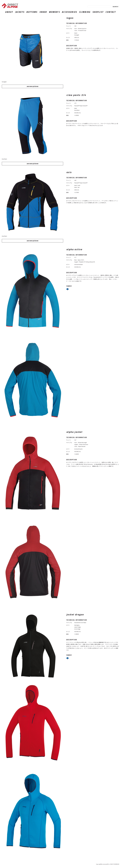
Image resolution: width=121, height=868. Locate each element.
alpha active (74, 249)
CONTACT (111, 12)
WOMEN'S (54, 12)
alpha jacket (74, 432)
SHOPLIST (98, 12)
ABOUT (9, 12)
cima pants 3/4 (76, 95)
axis (69, 172)
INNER (43, 12)
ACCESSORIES (69, 12)
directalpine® (105, 864)
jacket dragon (75, 614)
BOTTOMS (32, 12)
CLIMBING (85, 12)
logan (70, 18)
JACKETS (20, 12)
